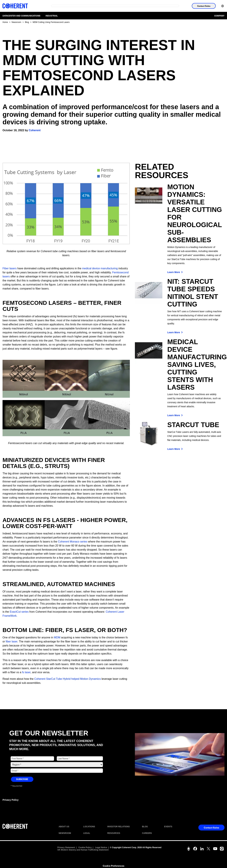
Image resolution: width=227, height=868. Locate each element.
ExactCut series (19, 612)
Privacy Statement (66, 847)
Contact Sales (204, 6)
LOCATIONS (89, 827)
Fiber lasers (10, 268)
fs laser (26, 672)
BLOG (145, 827)
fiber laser (12, 641)
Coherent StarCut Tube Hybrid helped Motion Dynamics (68, 679)
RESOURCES (114, 833)
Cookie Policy (85, 847)
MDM (57, 637)
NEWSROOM (65, 833)
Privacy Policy (11, 800)
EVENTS (168, 827)
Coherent (35, 130)
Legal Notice (101, 847)
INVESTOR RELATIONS (118, 827)
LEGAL (87, 833)
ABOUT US (64, 827)
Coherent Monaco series (73, 542)
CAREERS (147, 833)
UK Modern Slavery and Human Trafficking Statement (83, 850)
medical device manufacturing (100, 268)
